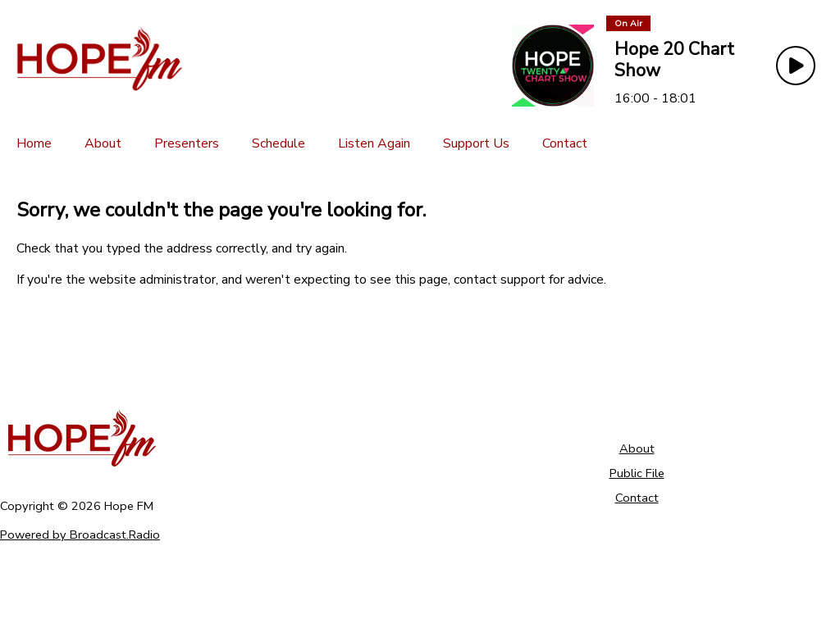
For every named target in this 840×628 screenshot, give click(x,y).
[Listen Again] (374, 143)
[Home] (34, 143)
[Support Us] (476, 143)
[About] (103, 143)
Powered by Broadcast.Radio (80, 535)
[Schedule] (278, 143)
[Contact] (565, 143)
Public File (637, 473)
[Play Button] (796, 66)
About (637, 448)
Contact (637, 498)
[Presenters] (187, 143)
